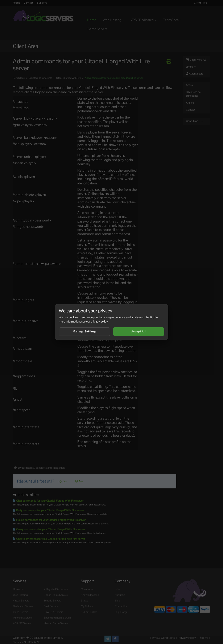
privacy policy (99, 321)
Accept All (139, 331)
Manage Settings (85, 331)
